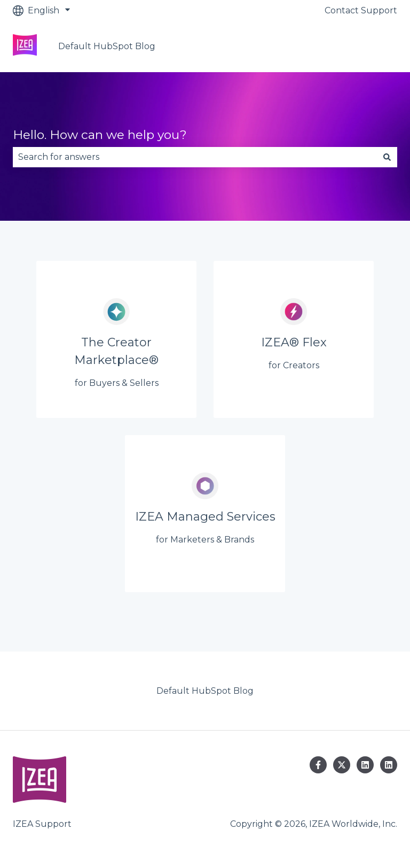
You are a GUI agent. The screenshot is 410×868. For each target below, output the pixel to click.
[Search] (387, 157)
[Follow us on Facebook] (318, 765)
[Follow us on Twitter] (342, 765)
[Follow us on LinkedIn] (365, 765)
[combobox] (195, 157)
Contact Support (361, 10)
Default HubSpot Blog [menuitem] (205, 691)
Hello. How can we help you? (100, 135)
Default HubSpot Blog (107, 46)
